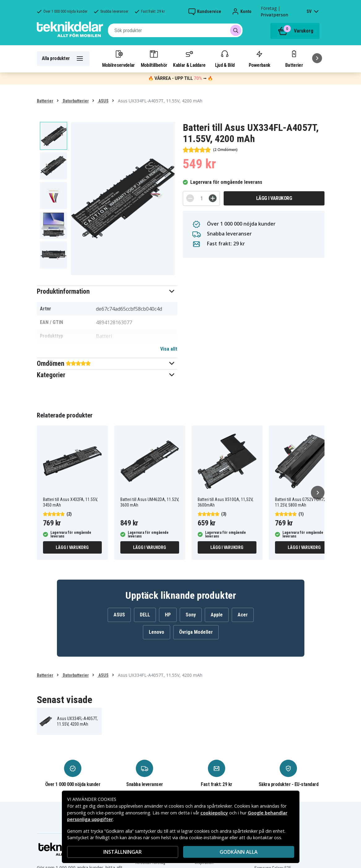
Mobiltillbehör (154, 58)
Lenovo (157, 632)
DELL (145, 615)
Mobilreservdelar (118, 58)
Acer (243, 615)
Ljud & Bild (225, 58)
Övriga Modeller (196, 632)
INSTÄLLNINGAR (122, 852)
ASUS (103, 101)
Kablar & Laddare (189, 58)
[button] (107, 291)
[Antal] (201, 198)
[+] (213, 198)
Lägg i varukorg (274, 198)
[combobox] (175, 30)
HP (168, 615)
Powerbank (260, 58)
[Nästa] (317, 58)
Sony (191, 615)
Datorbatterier (75, 101)
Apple (217, 615)
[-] (190, 198)
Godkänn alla (239, 852)
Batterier (294, 58)
